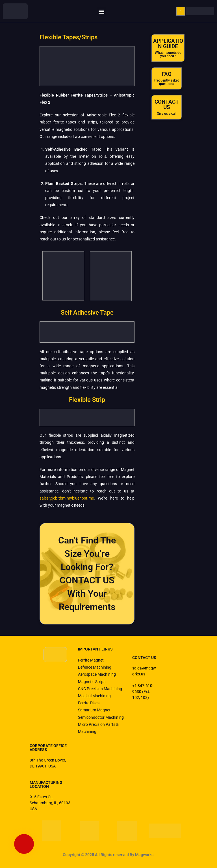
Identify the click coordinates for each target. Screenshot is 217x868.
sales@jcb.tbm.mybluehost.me (67, 498)
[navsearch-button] (181, 11)
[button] (101, 11)
